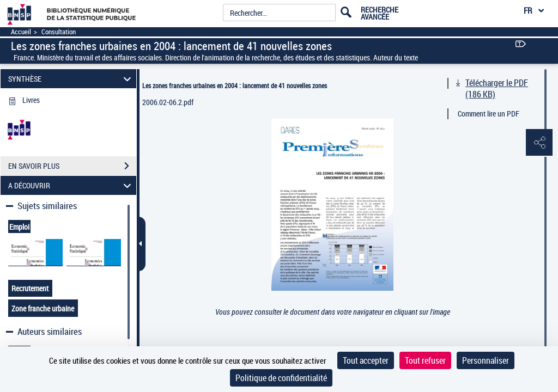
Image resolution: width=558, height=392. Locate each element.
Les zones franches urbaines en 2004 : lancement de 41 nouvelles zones (235, 85)
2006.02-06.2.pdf (168, 102)
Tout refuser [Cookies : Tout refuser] (425, 360)
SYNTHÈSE (71, 79)
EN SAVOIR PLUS (72, 166)
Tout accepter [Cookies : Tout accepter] (366, 360)
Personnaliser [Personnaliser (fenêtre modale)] (486, 360)
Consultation (59, 32)
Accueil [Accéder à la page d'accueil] (21, 32)
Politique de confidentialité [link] (281, 378)
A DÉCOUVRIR (71, 185)
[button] (539, 143)
